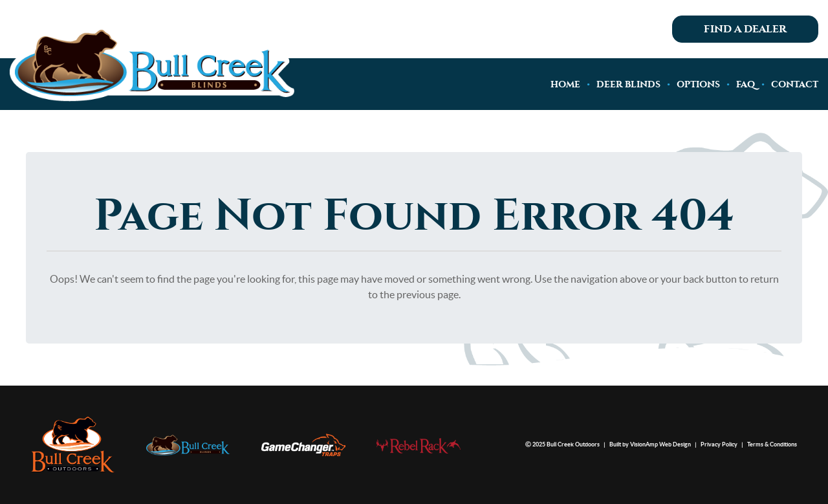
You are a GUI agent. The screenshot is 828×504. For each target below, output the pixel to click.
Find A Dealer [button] (745, 29)
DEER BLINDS (628, 84)
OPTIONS (698, 84)
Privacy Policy (719, 444)
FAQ (746, 84)
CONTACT (795, 84)
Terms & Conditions (772, 444)
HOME (565, 84)
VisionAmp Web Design (660, 444)
